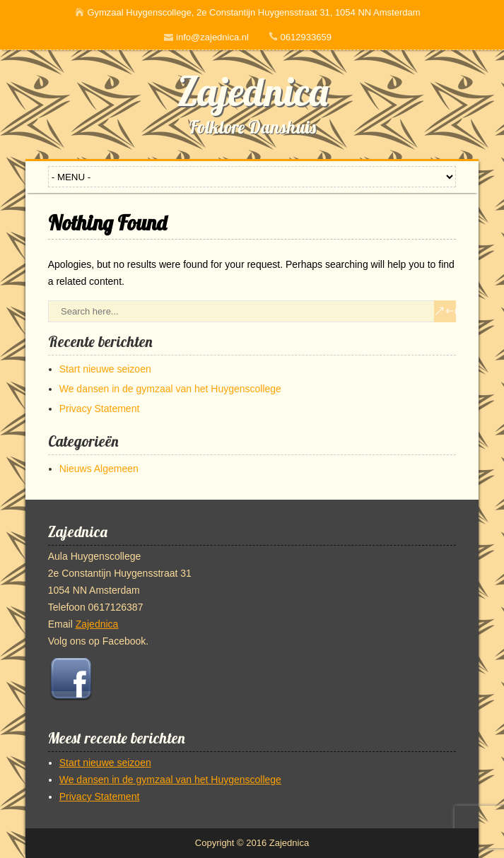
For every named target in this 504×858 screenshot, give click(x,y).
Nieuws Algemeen (99, 469)
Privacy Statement (100, 409)
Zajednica (252, 91)
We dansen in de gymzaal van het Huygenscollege (170, 389)
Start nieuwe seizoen (105, 369)
